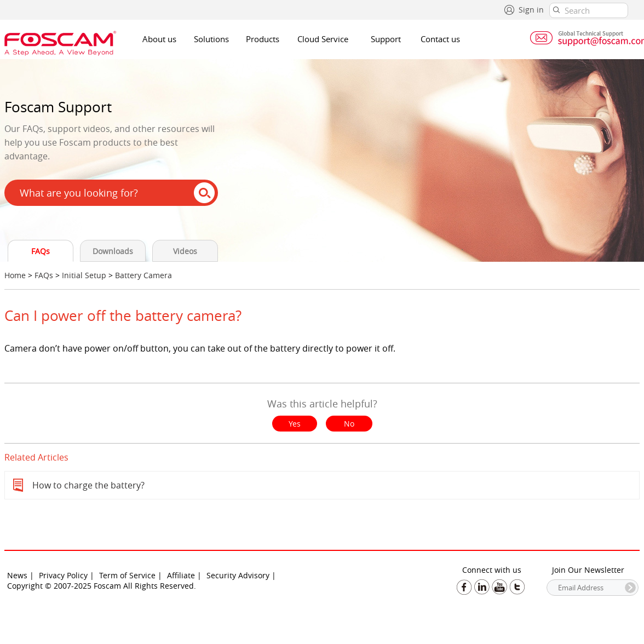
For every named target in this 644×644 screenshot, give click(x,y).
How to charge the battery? (88, 485)
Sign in (531, 10)
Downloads (113, 251)
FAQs (41, 251)
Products (263, 39)
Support (386, 39)
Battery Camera (143, 275)
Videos (185, 251)
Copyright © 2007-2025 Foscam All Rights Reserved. (102, 586)
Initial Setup (84, 275)
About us (159, 39)
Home (15, 275)
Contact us (440, 39)
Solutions (211, 39)
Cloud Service (323, 39)
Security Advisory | (241, 575)
